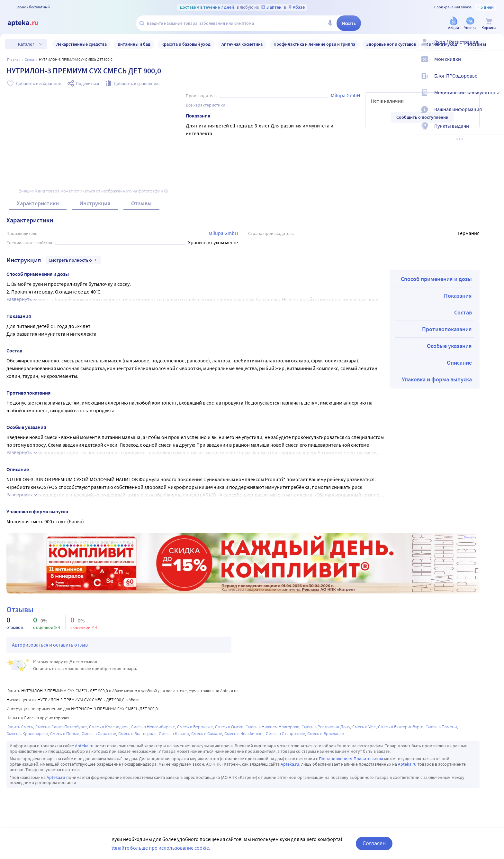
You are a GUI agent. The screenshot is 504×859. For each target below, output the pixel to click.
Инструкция (95, 203)
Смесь (30, 59)
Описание (459, 363)
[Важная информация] (495, 115)
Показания (458, 296)
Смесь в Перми (65, 733)
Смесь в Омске (229, 727)
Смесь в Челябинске (244, 733)
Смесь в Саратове (99, 733)
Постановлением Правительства (351, 759)
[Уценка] (470, 24)
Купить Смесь (20, 727)
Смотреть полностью (73, 260)
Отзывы (141, 203)
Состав (463, 312)
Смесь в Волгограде (137, 733)
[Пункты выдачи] (495, 131)
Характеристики (38, 203)
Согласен (374, 843)
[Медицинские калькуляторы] (495, 98)
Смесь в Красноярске (27, 733)
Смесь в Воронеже (195, 727)
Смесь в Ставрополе (285, 733)
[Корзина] (489, 24)
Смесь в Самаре (207, 733)
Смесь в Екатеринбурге (401, 727)
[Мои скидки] (495, 64)
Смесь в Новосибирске (153, 727)
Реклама (470, 537)
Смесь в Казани (174, 733)
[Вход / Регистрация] (495, 47)
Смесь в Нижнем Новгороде (272, 727)
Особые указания (449, 346)
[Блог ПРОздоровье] (495, 81)
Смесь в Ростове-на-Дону (326, 727)
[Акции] (454, 24)
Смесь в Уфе (364, 727)
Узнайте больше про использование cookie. (161, 848)
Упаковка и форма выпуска (437, 379)
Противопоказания (447, 329)
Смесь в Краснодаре (109, 727)
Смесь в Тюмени (441, 727)
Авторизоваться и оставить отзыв (50, 645)
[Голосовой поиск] (330, 23)
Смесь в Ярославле (326, 733)
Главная (14, 59)
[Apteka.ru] (28, 23)
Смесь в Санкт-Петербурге (61, 727)
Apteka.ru (84, 746)
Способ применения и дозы (436, 279)
